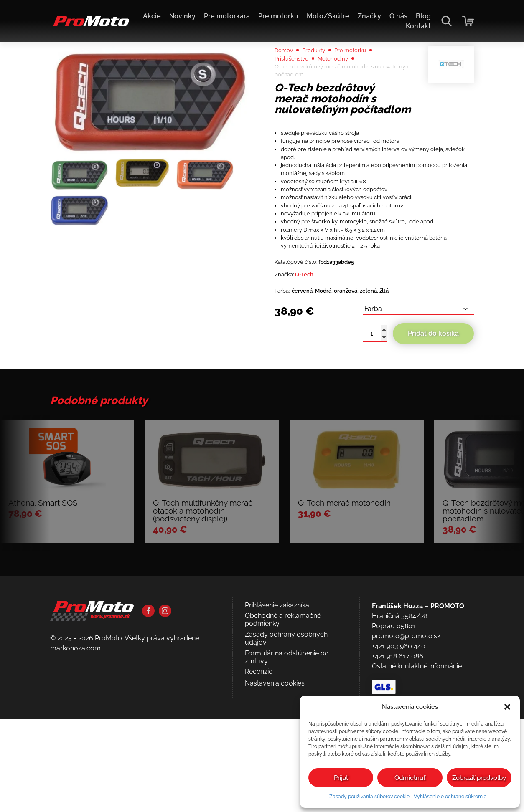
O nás (398, 16)
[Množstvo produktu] (375, 421)
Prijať (341, 778)
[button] (507, 707)
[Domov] (90, 25)
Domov (286, 72)
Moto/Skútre (328, 16)
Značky (369, 16)
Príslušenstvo (295, 82)
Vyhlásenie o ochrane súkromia (450, 797)
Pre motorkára (227, 16)
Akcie (152, 16)
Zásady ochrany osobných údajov (286, 773)
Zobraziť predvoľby (479, 778)
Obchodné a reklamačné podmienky (283, 754)
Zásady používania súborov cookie (369, 797)
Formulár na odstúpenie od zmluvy (287, 791)
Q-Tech (312, 357)
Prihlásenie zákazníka (277, 739)
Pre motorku (278, 16)
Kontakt (418, 26)
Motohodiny (344, 82)
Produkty (321, 72)
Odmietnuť (410, 778)
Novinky (182, 16)
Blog (423, 16)
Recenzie (259, 806)
